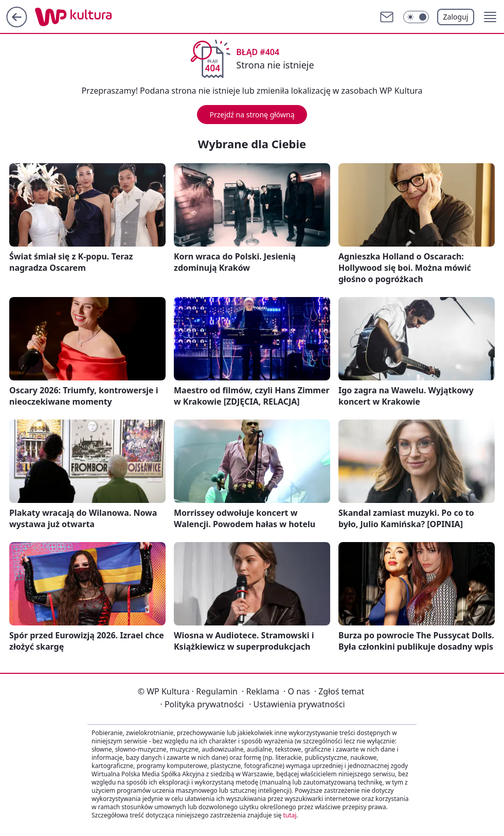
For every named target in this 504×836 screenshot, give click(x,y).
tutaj (290, 815)
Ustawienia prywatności (297, 704)
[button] (490, 17)
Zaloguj (456, 17)
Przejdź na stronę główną (252, 115)
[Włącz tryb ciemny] (416, 17)
